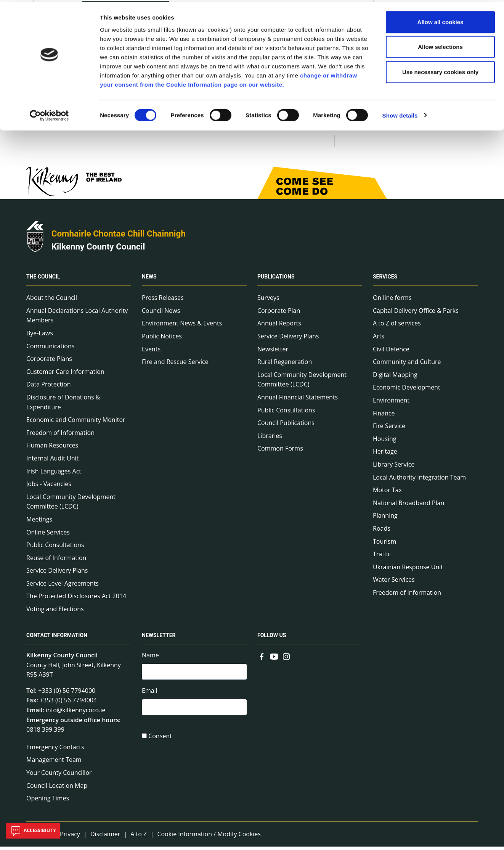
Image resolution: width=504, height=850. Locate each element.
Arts (379, 339)
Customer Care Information (65, 375)
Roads (382, 531)
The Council (43, 280)
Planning (385, 519)
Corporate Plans (49, 362)
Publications (276, 280)
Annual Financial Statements (298, 400)
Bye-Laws (40, 336)
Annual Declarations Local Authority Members (77, 319)
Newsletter (273, 352)
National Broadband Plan (408, 506)
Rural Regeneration (285, 365)
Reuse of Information (56, 561)
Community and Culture (407, 365)
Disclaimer (105, 837)
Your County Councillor (59, 776)
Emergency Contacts (55, 750)
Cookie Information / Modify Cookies (209, 837)
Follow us (272, 638)
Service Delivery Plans (57, 574)
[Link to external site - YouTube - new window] (274, 659)
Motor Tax (387, 493)
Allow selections (440, 45)
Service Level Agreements (63, 586)
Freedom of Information (60, 436)
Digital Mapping (395, 378)
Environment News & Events (182, 327)
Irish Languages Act (54, 474)
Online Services (48, 535)
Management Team (54, 763)
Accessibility (33, 831)
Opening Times (48, 801)
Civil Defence (391, 352)
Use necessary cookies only (440, 70)
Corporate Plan (279, 314)
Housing (384, 442)
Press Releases (163, 301)
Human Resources (52, 449)
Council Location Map (57, 789)
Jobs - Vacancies (49, 487)
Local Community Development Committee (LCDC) (71, 505)
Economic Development (407, 391)
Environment (391, 403)
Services (385, 280)
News (149, 280)
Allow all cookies (441, 20)
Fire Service (389, 429)
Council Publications (286, 426)
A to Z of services (397, 327)
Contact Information (57, 638)
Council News (161, 314)
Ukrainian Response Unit (408, 570)
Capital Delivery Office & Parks (416, 314)
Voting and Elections (55, 612)
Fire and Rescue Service (175, 365)
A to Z (139, 837)
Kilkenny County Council (98, 250)
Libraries (270, 439)
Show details (400, 113)
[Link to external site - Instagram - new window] (286, 659)
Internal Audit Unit (52, 461)
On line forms (392, 301)
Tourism (384, 544)
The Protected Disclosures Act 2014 (76, 599)
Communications (50, 349)
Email (150, 695)
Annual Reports (279, 327)
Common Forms (280, 452)
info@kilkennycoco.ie (76, 713)
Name (150, 658)
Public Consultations (55, 548)
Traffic (382, 557)
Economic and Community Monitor (76, 423)
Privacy (70, 837)
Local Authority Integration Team (419, 480)
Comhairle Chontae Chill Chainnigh (119, 237)
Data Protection (49, 388)
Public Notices (162, 339)
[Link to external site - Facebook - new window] (262, 659)
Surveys (268, 301)
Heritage (385, 455)
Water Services (394, 583)
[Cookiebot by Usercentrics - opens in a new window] (49, 114)
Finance (384, 416)
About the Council (52, 301)
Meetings (39, 522)
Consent (160, 741)
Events (151, 352)
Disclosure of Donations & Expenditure (63, 405)
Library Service (394, 467)
